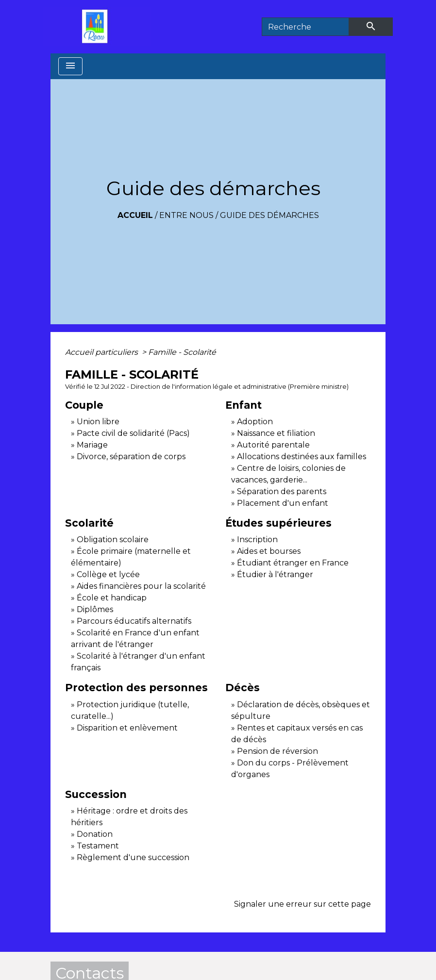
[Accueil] (97, 27)
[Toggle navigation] (70, 66)
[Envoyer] (371, 27)
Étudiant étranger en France (293, 563)
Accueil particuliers (102, 352)
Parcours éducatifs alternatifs (134, 621)
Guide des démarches (269, 215)
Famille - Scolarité (182, 352)
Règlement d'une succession (133, 857)
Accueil (135, 215)
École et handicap (112, 598)
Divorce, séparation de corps (131, 457)
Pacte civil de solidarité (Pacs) (133, 433)
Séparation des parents (282, 491)
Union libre (98, 422)
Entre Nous (186, 215)
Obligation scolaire (113, 540)
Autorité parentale (273, 445)
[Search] (305, 27)
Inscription (257, 540)
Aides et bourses (269, 551)
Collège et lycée (108, 574)
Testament (98, 846)
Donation (95, 834)
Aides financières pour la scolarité (141, 586)
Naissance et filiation (276, 433)
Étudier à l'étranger (275, 574)
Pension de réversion (277, 751)
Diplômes (95, 609)
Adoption (255, 422)
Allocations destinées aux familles (302, 457)
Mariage (92, 445)
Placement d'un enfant (283, 503)
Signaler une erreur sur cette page (302, 904)
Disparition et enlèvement (127, 728)
